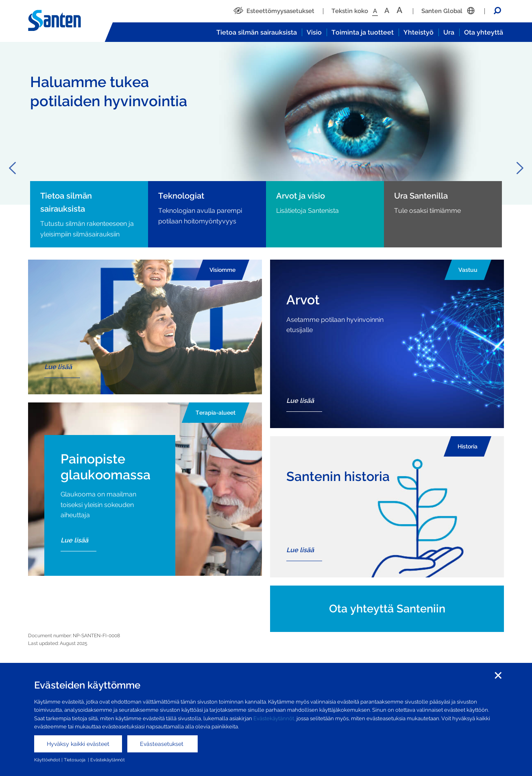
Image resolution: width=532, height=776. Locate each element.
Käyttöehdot (47, 760)
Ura (449, 32)
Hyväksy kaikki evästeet (78, 744)
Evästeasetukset (162, 744)
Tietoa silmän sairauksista (257, 32)
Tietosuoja (75, 760)
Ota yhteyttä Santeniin (387, 609)
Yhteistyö (419, 32)
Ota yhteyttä (484, 32)
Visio (314, 32)
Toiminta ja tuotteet (363, 32)
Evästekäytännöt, (274, 718)
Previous (12, 168)
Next (520, 168)
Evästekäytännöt (108, 760)
